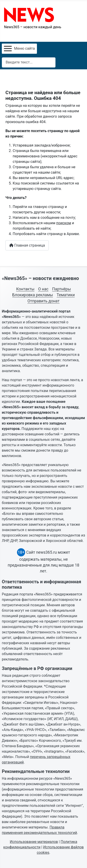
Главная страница (27, 245)
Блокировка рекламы (33, 295)
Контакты (25, 289)
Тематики (66, 295)
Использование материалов (34, 842)
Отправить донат (43, 301)
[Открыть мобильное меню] (19, 49)
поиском (64, 223)
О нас (43, 289)
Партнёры (62, 289)
